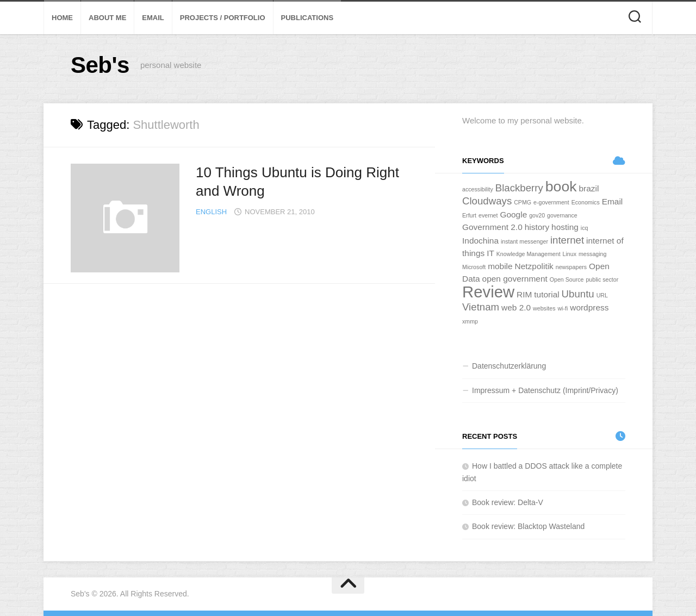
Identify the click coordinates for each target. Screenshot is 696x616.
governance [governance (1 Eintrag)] (562, 215)
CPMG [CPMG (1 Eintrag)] (523, 202)
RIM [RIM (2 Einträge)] (524, 294)
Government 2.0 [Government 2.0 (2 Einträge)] (492, 227)
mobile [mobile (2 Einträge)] (500, 266)
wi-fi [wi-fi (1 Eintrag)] (563, 308)
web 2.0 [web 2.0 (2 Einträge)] (516, 307)
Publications (307, 18)
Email (153, 18)
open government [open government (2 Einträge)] (515, 279)
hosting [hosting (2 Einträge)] (565, 227)
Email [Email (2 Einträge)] (613, 201)
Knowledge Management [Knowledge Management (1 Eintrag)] (529, 254)
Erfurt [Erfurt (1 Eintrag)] (469, 215)
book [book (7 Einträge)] (561, 186)
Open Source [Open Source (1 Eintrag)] (567, 279)
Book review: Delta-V (508, 502)
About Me (107, 18)
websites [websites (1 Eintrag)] (544, 308)
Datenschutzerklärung (509, 366)
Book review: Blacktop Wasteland (528, 526)
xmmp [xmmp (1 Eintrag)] (470, 321)
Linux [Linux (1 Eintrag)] (570, 254)
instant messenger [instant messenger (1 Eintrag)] (524, 241)
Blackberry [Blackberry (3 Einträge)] (519, 188)
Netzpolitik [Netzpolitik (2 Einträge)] (534, 266)
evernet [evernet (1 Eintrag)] (488, 215)
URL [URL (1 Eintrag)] (602, 295)
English (211, 212)
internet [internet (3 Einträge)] (567, 240)
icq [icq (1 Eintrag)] (585, 228)
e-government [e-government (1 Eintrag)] (551, 202)
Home (62, 18)
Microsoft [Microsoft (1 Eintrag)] (474, 267)
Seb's (100, 65)
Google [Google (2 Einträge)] (513, 214)
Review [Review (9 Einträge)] (488, 292)
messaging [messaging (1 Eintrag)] (593, 254)
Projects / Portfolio (223, 18)
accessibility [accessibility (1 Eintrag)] (478, 189)
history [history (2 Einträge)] (537, 227)
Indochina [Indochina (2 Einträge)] (480, 241)
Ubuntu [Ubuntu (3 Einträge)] (578, 294)
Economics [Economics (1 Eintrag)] (586, 202)
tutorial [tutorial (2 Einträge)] (546, 294)
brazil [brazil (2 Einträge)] (589, 188)
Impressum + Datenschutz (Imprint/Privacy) (545, 390)
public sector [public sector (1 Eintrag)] (602, 279)
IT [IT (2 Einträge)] (490, 253)
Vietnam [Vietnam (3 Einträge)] (481, 307)
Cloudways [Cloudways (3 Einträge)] (487, 201)
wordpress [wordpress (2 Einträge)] (589, 307)
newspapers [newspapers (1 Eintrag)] (571, 267)
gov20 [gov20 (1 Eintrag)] (537, 215)
